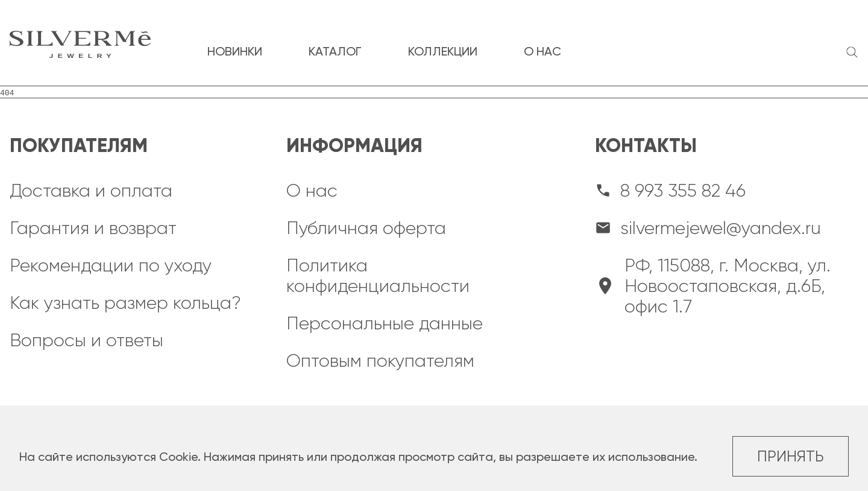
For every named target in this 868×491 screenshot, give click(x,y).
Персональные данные (385, 323)
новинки (235, 51)
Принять (791, 456)
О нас (312, 191)
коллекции (443, 51)
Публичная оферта (366, 228)
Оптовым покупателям (380, 361)
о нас (542, 51)
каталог (335, 51)
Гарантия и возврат (93, 228)
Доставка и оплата (91, 191)
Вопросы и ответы (86, 340)
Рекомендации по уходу (111, 265)
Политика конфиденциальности (378, 276)
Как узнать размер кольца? (125, 303)
